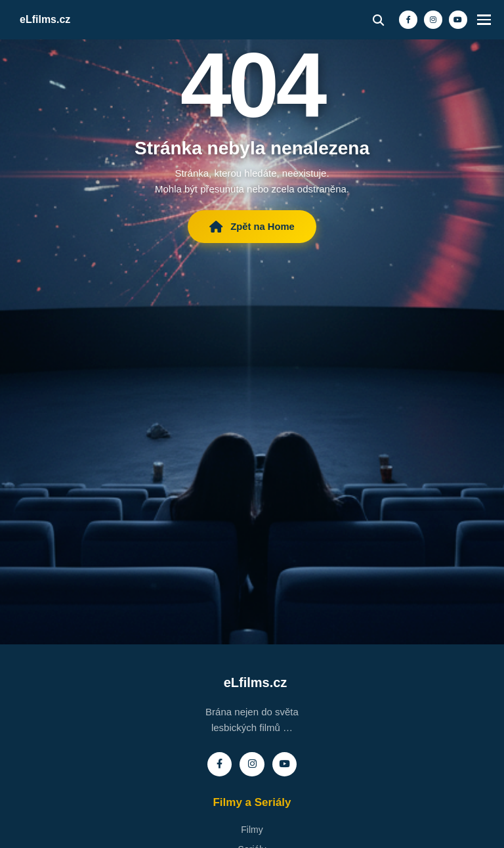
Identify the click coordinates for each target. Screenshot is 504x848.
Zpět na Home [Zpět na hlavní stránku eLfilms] (252, 228)
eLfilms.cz (45, 19)
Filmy (252, 830)
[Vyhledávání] (367, 20)
